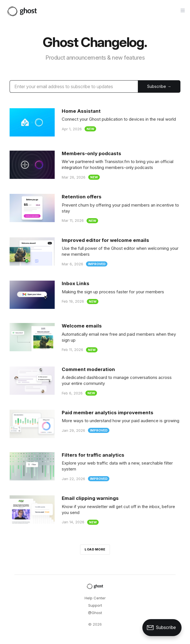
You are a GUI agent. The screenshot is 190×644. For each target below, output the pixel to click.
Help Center (95, 598)
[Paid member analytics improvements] (95, 424)
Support (95, 605)
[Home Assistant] (95, 122)
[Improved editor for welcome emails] (95, 252)
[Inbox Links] (95, 295)
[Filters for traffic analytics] (95, 467)
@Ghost (95, 613)
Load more (95, 549)
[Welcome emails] (95, 338)
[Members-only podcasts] (95, 165)
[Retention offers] (95, 208)
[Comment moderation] (95, 381)
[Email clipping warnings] (95, 510)
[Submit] (159, 86)
